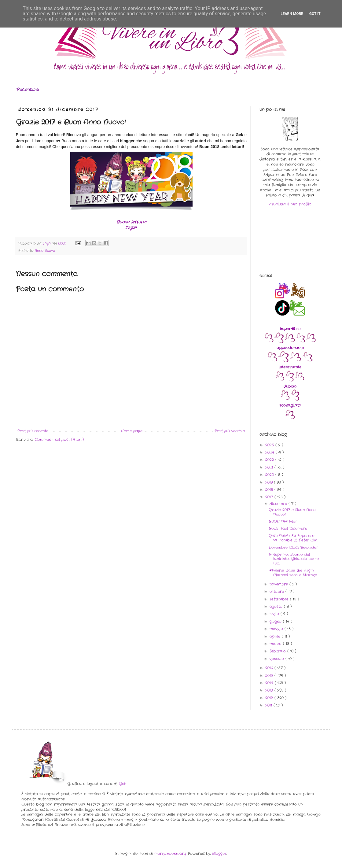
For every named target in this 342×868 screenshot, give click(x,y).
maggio (277, 629)
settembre (280, 599)
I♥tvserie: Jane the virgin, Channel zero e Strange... (293, 573)
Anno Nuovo (45, 251)
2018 (270, 490)
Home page (132, 431)
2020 (270, 475)
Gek (122, 784)
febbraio (278, 651)
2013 (270, 690)
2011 (269, 705)
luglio (275, 614)
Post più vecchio (230, 431)
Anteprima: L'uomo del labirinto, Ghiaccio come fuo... (294, 559)
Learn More (292, 14)
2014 (270, 683)
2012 (270, 698)
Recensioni (28, 90)
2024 (270, 452)
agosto (277, 606)
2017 (270, 497)
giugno (276, 621)
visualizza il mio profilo (290, 204)
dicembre (279, 504)
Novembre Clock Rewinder (293, 547)
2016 (270, 668)
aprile (276, 636)
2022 (270, 460)
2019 (270, 482)
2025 (270, 445)
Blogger (219, 853)
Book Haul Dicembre (288, 528)
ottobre (278, 591)
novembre (279, 584)
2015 (270, 676)
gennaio (278, 659)
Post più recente (33, 431)
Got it (315, 14)
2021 (270, 467)
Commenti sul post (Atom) (59, 440)
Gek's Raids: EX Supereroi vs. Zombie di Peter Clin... (293, 538)
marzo (276, 644)
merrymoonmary (170, 853)
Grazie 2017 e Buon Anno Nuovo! (292, 512)
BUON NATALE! (283, 521)
